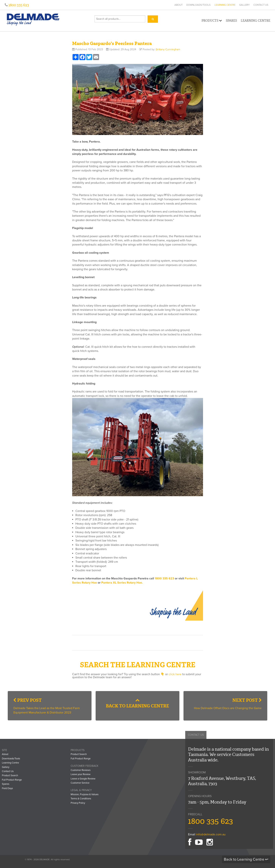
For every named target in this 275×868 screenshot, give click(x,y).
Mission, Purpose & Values (85, 794)
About (179, 5)
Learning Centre (225, 5)
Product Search (10, 775)
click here (175, 674)
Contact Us (261, 5)
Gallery (244, 5)
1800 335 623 (18, 5)
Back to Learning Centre (137, 704)
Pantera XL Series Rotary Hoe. (122, 583)
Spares (231, 21)
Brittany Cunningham (168, 49)
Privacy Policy (78, 803)
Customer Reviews (81, 770)
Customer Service (80, 783)
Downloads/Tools (198, 5)
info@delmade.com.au (211, 834)
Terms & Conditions (81, 799)
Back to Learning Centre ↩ (246, 859)
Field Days (7, 788)
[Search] (153, 19)
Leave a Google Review (83, 779)
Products (212, 21)
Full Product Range (12, 780)
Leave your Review (81, 774)
